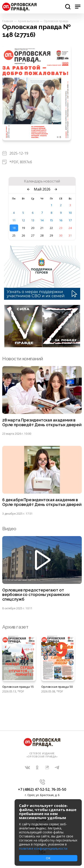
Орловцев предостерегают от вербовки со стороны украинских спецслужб (36, 595)
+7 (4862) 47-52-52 (34, 789)
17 (70, 220)
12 (23, 220)
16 (61, 220)
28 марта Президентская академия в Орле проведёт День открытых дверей (42, 422)
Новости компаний (23, 359)
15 (51, 220)
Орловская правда (56, 21)
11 (14, 220)
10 (70, 213)
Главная (8, 21)
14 (42, 220)
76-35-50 (59, 789)
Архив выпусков (28, 21)
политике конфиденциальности (43, 848)
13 (33, 220)
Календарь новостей (42, 181)
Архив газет (15, 627)
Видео (9, 529)
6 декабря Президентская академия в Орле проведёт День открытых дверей (42, 502)
